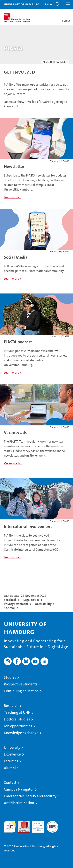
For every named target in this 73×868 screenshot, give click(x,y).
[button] (48, 4)
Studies (10, 677)
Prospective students (21, 684)
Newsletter (14, 166)
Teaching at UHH (17, 712)
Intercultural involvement (28, 527)
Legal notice (31, 600)
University (12, 747)
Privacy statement (16, 604)
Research (11, 706)
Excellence (12, 754)
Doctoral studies (17, 719)
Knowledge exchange (21, 733)
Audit (22, 823)
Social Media (16, 257)
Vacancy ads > (13, 463)
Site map (10, 608)
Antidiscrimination (19, 803)
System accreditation (52, 825)
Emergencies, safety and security (30, 796)
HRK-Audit (36, 825)
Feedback (10, 600)
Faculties (11, 761)
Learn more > (13, 197)
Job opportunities (18, 726)
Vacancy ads (15, 433)
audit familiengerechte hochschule (10, 827)
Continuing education (21, 691)
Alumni (10, 768)
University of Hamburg (22, 4)
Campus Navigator (19, 789)
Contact (10, 782)
